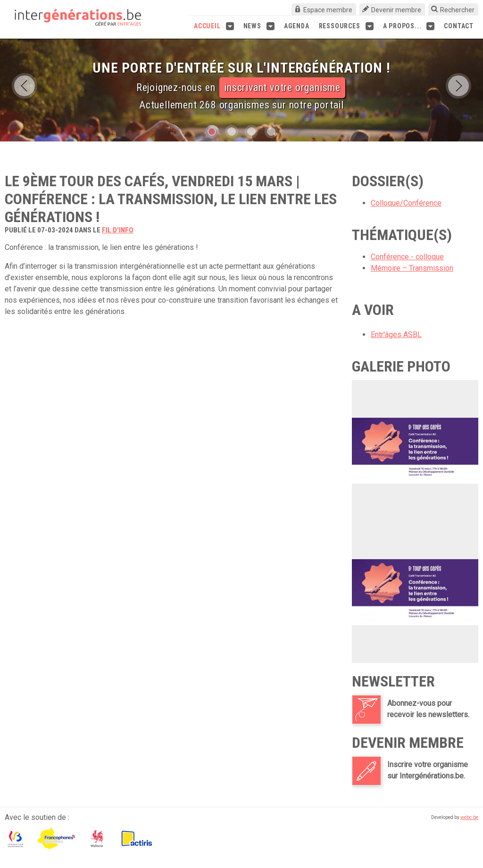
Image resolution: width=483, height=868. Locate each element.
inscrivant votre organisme (282, 87)
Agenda (297, 26)
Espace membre (328, 10)
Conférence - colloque (407, 257)
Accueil (214, 26)
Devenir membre (396, 10)
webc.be (469, 817)
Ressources (346, 26)
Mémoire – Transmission (412, 268)
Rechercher (457, 10)
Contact (459, 26)
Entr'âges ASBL (396, 335)
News (259, 26)
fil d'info (118, 230)
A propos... (409, 26)
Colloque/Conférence (406, 203)
